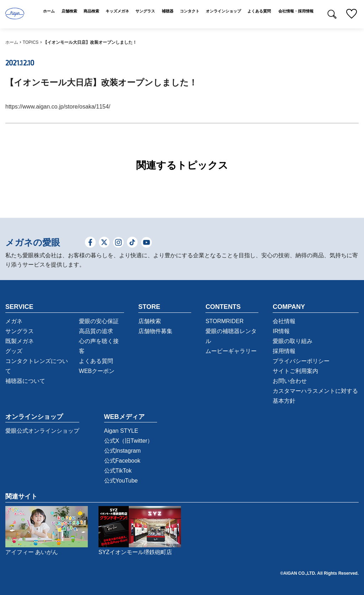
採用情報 (284, 351)
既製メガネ (20, 341)
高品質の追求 (96, 331)
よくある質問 (96, 361)
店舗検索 (150, 321)
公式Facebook (122, 461)
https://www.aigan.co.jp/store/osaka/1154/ (58, 107)
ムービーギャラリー (231, 351)
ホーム (12, 42)
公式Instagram (122, 451)
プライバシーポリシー (301, 361)
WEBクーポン (97, 371)
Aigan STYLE (121, 431)
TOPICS (31, 42)
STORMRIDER (224, 321)
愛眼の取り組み (293, 341)
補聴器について (25, 381)
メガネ (14, 321)
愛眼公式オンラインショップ (42, 431)
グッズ (14, 351)
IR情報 (281, 331)
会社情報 (284, 321)
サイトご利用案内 (295, 371)
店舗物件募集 (155, 331)
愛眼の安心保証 (99, 321)
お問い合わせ (290, 381)
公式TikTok (118, 471)
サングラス (20, 331)
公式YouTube (121, 481)
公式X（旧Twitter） (129, 441)
